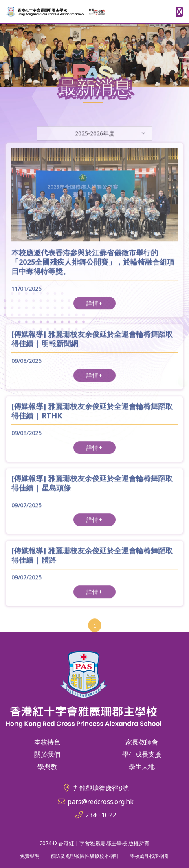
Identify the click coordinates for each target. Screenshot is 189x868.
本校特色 (47, 742)
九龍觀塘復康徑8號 (101, 788)
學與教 (47, 766)
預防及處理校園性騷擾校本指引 (85, 856)
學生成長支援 (142, 754)
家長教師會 (142, 742)
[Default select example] (94, 143)
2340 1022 (101, 815)
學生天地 (142, 766)
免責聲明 (30, 856)
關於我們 (47, 754)
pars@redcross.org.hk (101, 802)
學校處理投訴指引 (149, 856)
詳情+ (94, 308)
